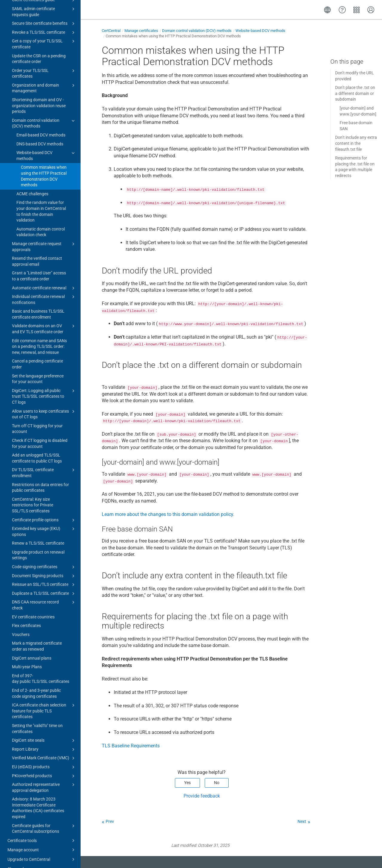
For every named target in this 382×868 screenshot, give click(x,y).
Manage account (42, 838)
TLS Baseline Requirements (131, 746)
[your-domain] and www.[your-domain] (358, 111)
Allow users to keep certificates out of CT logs (44, 402)
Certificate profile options (44, 508)
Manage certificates (141, 31)
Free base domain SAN (356, 126)
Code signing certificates (44, 555)
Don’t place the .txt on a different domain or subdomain (355, 93)
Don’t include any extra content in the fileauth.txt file (356, 143)
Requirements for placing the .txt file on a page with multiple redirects (355, 167)
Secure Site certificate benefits (44, 12)
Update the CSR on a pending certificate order (39, 47)
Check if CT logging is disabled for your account (40, 432)
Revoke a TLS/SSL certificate (44, 21)
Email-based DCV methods (41, 123)
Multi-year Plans (27, 655)
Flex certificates (26, 614)
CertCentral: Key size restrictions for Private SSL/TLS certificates (33, 493)
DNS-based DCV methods (40, 132)
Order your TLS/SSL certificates (44, 62)
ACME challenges (32, 182)
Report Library (44, 738)
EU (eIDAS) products (44, 755)
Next (302, 821)
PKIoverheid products (44, 764)
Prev (110, 821)
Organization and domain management (44, 76)
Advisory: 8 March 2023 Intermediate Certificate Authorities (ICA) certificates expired (38, 796)
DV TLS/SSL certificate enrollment (44, 461)
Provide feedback (202, 796)
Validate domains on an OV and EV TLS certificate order (44, 317)
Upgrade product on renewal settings (38, 543)
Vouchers (21, 623)
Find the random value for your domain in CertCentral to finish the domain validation (41, 200)
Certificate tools (42, 829)
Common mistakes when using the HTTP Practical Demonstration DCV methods (44, 164)
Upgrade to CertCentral (42, 848)
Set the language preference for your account (38, 367)
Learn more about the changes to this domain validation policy (167, 514)
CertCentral (111, 31)
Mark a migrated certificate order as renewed (37, 635)
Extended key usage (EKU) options (44, 520)
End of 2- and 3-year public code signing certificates (36, 682)
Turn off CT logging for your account (37, 417)
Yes (187, 783)
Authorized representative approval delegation (44, 775)
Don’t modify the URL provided (355, 76)
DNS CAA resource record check (44, 593)
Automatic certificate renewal (44, 276)
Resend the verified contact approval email (37, 250)
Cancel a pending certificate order (37, 352)
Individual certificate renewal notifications (44, 288)
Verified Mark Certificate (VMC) (44, 746)
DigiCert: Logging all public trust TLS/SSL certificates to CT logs (44, 384)
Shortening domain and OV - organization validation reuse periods (39, 94)
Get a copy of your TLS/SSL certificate (44, 32)
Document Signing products (44, 564)
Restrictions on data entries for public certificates (40, 476)
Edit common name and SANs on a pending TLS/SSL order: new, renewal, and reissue (39, 335)
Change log (18, 857)
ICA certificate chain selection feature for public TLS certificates (44, 699)
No (217, 783)
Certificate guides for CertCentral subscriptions (44, 817)
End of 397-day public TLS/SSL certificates (41, 667)
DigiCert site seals (44, 729)
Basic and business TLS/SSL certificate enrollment (38, 302)
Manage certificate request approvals (44, 235)
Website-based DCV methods (46, 144)
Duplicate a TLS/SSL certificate (44, 582)
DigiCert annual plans (32, 646)
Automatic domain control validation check (41, 220)
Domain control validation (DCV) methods (44, 111)
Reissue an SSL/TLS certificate (44, 573)
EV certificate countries (33, 605)
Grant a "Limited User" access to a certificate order (39, 264)
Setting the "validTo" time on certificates (37, 717)
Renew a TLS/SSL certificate (38, 531)
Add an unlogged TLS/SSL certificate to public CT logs (37, 446)
